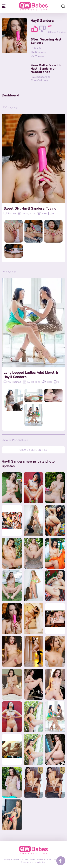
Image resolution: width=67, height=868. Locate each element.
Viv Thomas (38, 56)
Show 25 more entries (33, 450)
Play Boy (36, 48)
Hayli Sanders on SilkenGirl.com (41, 78)
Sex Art (10, 213)
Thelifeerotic (38, 52)
